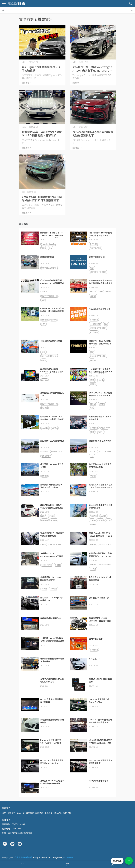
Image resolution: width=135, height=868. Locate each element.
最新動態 (39, 813)
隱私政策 (58, 813)
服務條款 (67, 813)
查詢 (4, 813)
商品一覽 (21, 813)
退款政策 (48, 813)
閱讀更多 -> (27, 83)
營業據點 (30, 813)
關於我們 (11, 813)
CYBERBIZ (69, 857)
